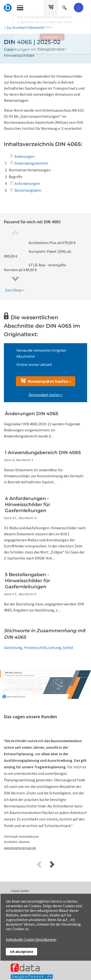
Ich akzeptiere (21, 952)
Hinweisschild (35, 647)
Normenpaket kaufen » (46, 381)
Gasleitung (13, 647)
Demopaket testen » (46, 395)
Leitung (55, 647)
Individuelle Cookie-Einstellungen (31, 940)
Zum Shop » (14, 290)
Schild (68, 647)
